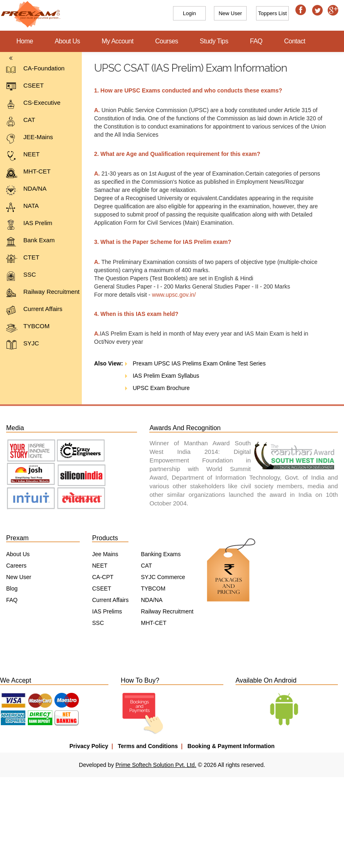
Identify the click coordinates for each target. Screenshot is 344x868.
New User (19, 577)
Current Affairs (34, 310)
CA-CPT (103, 577)
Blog (12, 588)
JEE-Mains (30, 139)
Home (25, 41)
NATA (22, 207)
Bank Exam (30, 242)
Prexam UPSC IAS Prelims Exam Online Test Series (191, 363)
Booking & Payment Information (231, 746)
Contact (295, 41)
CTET (23, 259)
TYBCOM (28, 328)
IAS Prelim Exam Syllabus (158, 376)
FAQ (256, 41)
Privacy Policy (89, 746)
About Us (67, 41)
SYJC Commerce (163, 577)
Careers (16, 566)
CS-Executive (33, 104)
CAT (21, 121)
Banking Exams (161, 554)
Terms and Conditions (148, 746)
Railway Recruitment (43, 293)
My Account (118, 41)
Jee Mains (105, 554)
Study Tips (214, 41)
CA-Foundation (35, 70)
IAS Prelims (107, 611)
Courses (166, 41)
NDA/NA (26, 190)
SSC (21, 276)
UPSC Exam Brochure (153, 388)
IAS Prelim (29, 224)
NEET (23, 156)
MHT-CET (28, 173)
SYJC (22, 345)
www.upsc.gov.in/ (170, 295)
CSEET (25, 87)
